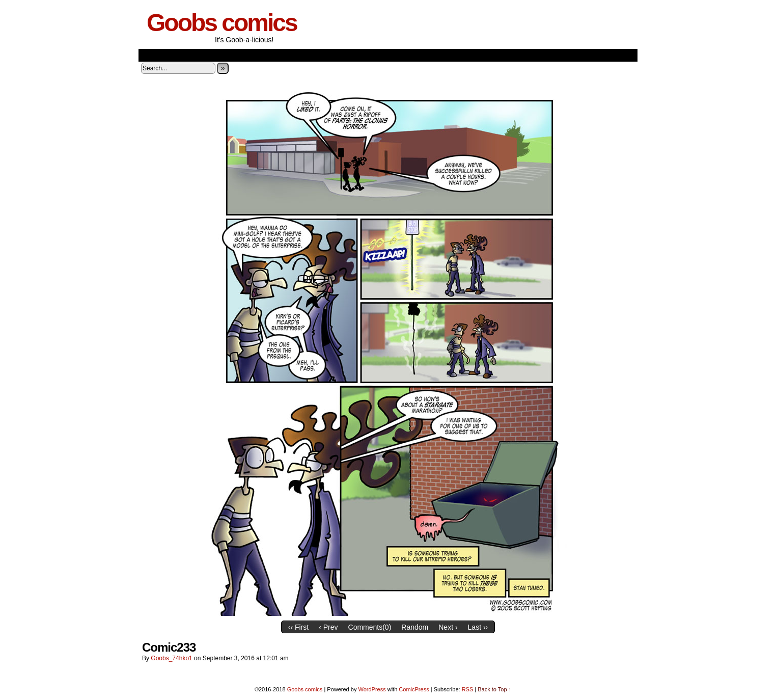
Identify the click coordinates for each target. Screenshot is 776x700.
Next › (448, 627)
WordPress (372, 689)
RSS (468, 689)
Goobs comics (222, 23)
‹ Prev (328, 627)
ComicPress (414, 689)
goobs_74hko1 (171, 658)
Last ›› (478, 627)
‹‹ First (298, 627)
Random (415, 627)
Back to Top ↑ (494, 689)
